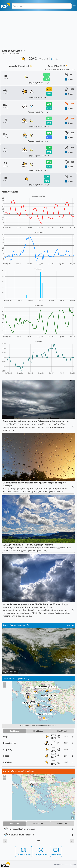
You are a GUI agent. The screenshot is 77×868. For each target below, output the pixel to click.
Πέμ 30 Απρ (38, 731)
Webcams (56, 851)
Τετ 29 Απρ (14, 731)
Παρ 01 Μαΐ (62, 731)
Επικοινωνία (59, 865)
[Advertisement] (38, 31)
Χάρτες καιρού (23, 851)
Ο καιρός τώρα (41, 851)
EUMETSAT (70, 625)
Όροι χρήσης (71, 865)
